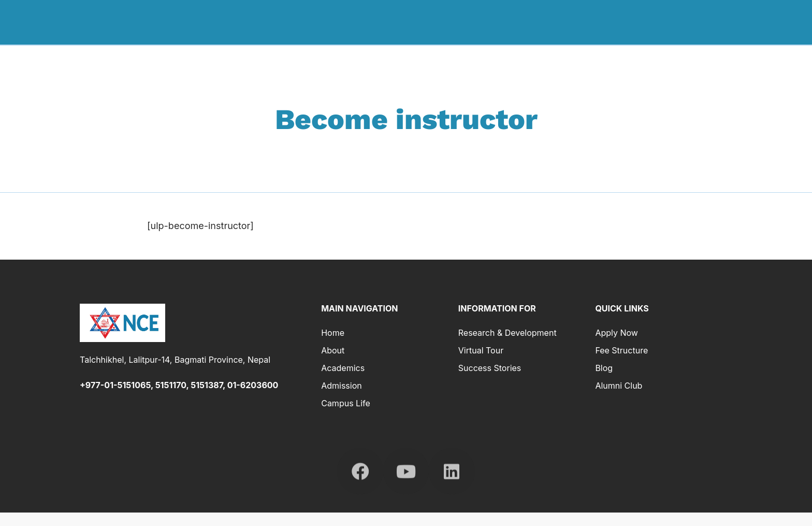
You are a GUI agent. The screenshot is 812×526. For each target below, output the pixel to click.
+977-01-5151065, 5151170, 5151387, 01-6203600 (179, 385)
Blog (604, 368)
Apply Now (617, 333)
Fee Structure (621, 350)
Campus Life (346, 403)
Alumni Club (619, 386)
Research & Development (695, 22)
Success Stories (490, 368)
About (500, 22)
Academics (550, 22)
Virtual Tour (481, 350)
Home (459, 22)
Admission (610, 22)
